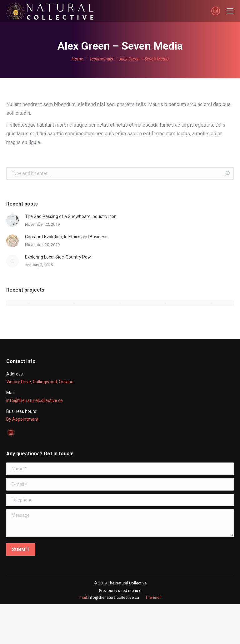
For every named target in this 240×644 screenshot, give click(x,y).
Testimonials (101, 59)
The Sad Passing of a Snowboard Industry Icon (71, 216)
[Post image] (12, 220)
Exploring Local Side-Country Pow (58, 257)
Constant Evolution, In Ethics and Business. (67, 237)
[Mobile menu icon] (230, 11)
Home (77, 59)
